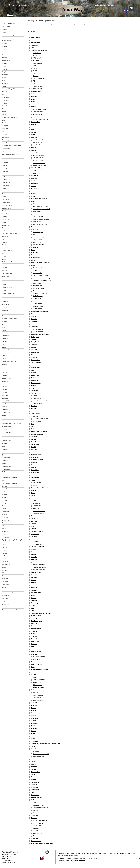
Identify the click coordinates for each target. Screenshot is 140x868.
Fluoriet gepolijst (37, 403)
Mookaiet (34, 585)
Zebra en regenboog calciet (41, 275)
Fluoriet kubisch (37, 398)
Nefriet (33, 595)
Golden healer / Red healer (39, 431)
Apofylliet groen (37, 142)
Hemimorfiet (35, 457)
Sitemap (69, 860)
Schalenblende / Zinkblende (39, 669)
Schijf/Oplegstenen (38, 58)
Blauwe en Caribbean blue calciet (42, 281)
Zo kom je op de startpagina (80, 25)
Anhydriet (34, 132)
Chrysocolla (35, 350)
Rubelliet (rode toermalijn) (39, 664)
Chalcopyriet (35, 337)
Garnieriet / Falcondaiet (38, 411)
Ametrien (34, 124)
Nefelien (33, 598)
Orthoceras (36, 828)
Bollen (35, 66)
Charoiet (34, 339)
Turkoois (34, 762)
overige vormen (37, 86)
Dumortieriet (35, 380)
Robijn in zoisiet (36, 652)
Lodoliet (33, 549)
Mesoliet (33, 582)
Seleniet (33, 675)
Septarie (33, 690)
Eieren (35, 68)
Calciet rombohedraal (39, 301)
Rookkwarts (35, 654)
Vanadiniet (34, 767)
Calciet (33, 265)
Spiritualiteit (35, 800)
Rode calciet (36, 291)
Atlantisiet (34, 178)
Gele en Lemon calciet (39, 288)
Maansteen (34, 552)
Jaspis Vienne (37, 483)
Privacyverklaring (92, 858)
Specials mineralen (37, 89)
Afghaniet (34, 96)
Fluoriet (33, 393)
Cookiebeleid (61, 860)
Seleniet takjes (37, 682)
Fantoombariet (37, 214)
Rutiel (33, 667)
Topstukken (34, 45)
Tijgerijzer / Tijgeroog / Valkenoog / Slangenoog (45, 744)
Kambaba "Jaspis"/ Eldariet (39, 488)
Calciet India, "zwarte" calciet (41, 293)
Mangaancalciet (37, 273)
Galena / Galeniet (36, 414)
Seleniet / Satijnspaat (39, 680)
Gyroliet (33, 447)
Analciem (34, 127)
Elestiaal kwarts (36, 383)
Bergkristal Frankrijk (38, 237)
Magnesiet (34, 554)
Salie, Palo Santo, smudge (40, 808)
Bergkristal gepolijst (38, 245)
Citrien (33, 355)
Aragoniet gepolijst (38, 158)
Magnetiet (34, 557)
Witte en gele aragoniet (39, 165)
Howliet (33, 465)
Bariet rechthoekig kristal (40, 224)
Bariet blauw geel (38, 217)
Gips (32, 424)
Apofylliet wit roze (38, 145)
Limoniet (34, 539)
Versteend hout (36, 772)
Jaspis (33, 480)
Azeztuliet (34, 191)
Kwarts (33, 498)
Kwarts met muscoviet (39, 511)
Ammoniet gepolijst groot (40, 820)
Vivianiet (34, 774)
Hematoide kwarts (36, 455)
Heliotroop (34, 449)
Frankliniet (34, 406)
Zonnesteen (35, 787)
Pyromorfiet (35, 639)
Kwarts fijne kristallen (39, 513)
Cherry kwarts (35, 342)
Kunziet (33, 495)
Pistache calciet (37, 286)
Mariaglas (34, 577)
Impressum (61, 858)
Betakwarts (34, 247)
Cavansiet (34, 319)
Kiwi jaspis (36, 485)
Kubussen (36, 73)
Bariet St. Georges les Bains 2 (41, 209)
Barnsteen (34, 227)
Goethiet (34, 429)
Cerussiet (34, 324)
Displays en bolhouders (38, 40)
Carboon (35, 831)
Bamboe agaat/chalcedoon (39, 199)
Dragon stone (35, 375)
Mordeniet (34, 588)
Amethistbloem (37, 117)
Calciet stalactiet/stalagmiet (39, 311)
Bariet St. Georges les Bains (41, 206)
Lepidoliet (34, 536)
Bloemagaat (35, 255)
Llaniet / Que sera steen (38, 547)
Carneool (34, 316)
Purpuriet (34, 631)
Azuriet (33, 196)
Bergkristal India (37, 240)
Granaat (33, 439)
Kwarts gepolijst (37, 503)
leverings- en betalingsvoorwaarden (68, 855)
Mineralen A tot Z (36, 43)
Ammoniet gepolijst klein (40, 823)
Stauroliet (34, 728)
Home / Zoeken (35, 37)
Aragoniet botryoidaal (39, 163)
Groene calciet (37, 283)
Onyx (33, 608)
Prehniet (33, 626)
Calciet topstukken (38, 268)
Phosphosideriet (36, 616)
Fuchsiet (34, 408)
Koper (33, 493)
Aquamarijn (34, 147)
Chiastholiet (35, 345)
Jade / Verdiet (35, 478)
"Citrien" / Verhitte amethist (40, 119)
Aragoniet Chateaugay (39, 155)
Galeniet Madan (37, 421)
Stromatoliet (35, 736)
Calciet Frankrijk (37, 309)
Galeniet (35, 416)
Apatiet (33, 135)
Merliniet (34, 580)
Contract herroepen (79, 860)
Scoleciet (34, 672)
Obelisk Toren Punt (38, 78)
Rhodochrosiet (35, 641)
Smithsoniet (35, 718)
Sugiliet (33, 739)
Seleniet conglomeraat (39, 687)
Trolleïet (33, 759)
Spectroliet (34, 723)
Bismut (33, 250)
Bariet (33, 201)
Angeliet (33, 130)
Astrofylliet (34, 176)
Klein (34, 173)
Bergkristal (34, 229)
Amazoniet (34, 104)
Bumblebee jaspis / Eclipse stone (41, 263)
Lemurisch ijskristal (37, 531)
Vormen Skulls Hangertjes (39, 50)
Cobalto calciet (35, 360)
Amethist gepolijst (38, 112)
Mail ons (10, 15)
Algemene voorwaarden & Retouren (42, 843)
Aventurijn (34, 188)
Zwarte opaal (35, 790)
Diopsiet (33, 370)
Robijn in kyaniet (36, 649)
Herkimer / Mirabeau (37, 460)
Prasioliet (34, 623)
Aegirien (33, 94)
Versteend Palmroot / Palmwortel (41, 613)
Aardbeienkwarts (36, 91)
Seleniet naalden (38, 685)
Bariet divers (36, 204)
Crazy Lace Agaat (36, 362)
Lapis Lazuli (35, 521)
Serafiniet (34, 703)
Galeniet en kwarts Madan (40, 419)
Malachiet (34, 559)
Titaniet (33, 746)
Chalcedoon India (38, 332)
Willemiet (34, 779)
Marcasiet (34, 575)
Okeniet (33, 605)
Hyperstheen (35, 472)
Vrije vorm (36, 81)
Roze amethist (35, 122)
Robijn (33, 646)
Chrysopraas (35, 352)
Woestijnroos (35, 782)
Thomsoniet (35, 741)
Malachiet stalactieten (39, 565)
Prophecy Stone (36, 629)
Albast (33, 101)
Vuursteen (34, 777)
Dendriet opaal (35, 368)
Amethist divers (37, 114)
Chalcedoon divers (38, 329)
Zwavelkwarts (35, 795)
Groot (34, 171)
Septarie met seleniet (39, 698)
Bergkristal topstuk (38, 232)
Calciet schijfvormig (38, 304)
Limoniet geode (37, 544)
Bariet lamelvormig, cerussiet (41, 219)
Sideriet (33, 713)
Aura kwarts (35, 181)
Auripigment (35, 183)
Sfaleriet (33, 708)
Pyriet (33, 634)
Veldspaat (34, 769)
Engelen (35, 84)
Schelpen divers (37, 833)
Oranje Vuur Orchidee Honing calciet (43, 278)
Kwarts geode (37, 506)
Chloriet (33, 347)
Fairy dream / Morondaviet (39, 388)
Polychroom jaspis (37, 621)
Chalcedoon (35, 327)
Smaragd (34, 716)
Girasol (33, 426)
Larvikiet (34, 524)
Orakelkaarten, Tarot (39, 805)
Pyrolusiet (34, 636)
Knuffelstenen (37, 53)
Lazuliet (33, 529)
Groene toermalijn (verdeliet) (41, 754)
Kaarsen (35, 810)
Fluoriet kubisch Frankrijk (40, 401)
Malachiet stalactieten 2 (39, 567)
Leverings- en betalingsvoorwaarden (75, 858)
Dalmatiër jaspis (36, 365)
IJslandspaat (35, 475)
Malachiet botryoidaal (39, 570)
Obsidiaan (34, 600)
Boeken (35, 803)
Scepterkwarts (37, 508)
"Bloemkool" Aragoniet (38, 168)
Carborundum (35, 314)
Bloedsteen (34, 252)
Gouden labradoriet (37, 434)
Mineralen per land (37, 797)
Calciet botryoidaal (38, 306)
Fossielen (34, 818)
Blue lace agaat (36, 258)
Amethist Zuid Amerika (39, 109)
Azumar (33, 194)
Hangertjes (36, 60)
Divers (35, 836)
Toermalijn (34, 749)
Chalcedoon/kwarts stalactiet (40, 334)
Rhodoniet (34, 644)
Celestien (34, 321)
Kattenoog (34, 490)
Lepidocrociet (35, 534)
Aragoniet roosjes (38, 160)
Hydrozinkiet (35, 470)
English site (35, 838)
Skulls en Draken (38, 63)
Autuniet (34, 186)
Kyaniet (33, 516)
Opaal (33, 611)
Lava (32, 526)
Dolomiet (34, 373)
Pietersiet (34, 618)
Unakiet (33, 764)
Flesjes (33, 48)
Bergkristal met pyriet (39, 242)
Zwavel (33, 792)
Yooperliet (34, 785)
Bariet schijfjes (37, 222)
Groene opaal (35, 444)
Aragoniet (34, 150)
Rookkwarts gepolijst (39, 657)
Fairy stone (34, 391)
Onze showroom (36, 841)
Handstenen (36, 55)
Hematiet (34, 452)
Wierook (35, 813)
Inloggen (137, 858)
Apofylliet (34, 137)
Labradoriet (34, 518)
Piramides (36, 76)
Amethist (34, 107)
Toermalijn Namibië (38, 756)
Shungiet (34, 710)
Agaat (33, 99)
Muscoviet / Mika (36, 593)
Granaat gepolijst (36, 442)
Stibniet (33, 731)
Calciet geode (37, 298)
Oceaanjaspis (35, 603)
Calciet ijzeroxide (38, 296)
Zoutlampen (35, 815)
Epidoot (33, 385)
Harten (35, 71)
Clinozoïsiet (35, 357)
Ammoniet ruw (37, 826)
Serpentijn (34, 705)
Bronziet (33, 260)
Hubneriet (34, 467)
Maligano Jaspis (36, 572)
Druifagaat (34, 378)
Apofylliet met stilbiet (39, 140)
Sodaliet (33, 721)
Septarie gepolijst (38, 695)
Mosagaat (34, 590)
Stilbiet (33, 733)
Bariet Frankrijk (37, 211)
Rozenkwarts (35, 662)
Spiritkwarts (35, 726)
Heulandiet (34, 462)
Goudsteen (34, 437)
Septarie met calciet (38, 700)
